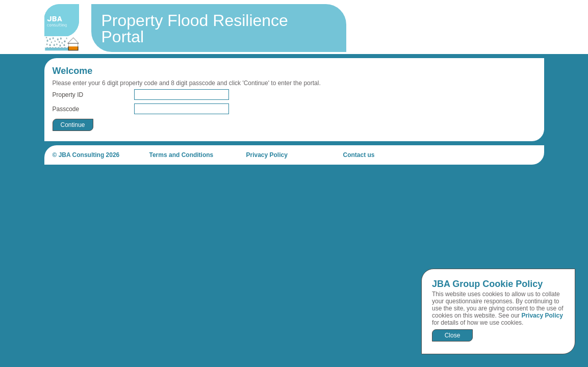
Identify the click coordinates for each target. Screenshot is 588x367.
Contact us (359, 155)
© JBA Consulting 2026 (86, 155)
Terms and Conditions (182, 155)
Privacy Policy (542, 316)
